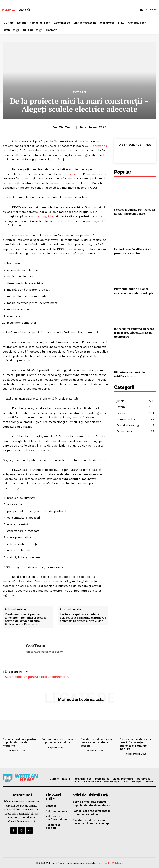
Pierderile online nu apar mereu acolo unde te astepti (133, 291)
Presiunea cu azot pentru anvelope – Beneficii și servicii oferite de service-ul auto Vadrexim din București (26, 619)
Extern (79, 92)
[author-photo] (5, 750)
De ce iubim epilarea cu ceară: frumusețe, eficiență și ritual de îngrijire (135, 333)
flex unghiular (45, 216)
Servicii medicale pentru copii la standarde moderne (134, 211)
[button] (25, 10)
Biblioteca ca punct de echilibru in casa (129, 374)
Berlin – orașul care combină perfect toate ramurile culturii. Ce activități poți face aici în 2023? (83, 618)
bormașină (100, 146)
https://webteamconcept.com (44, 652)
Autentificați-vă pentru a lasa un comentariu (37, 677)
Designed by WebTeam (110, 860)
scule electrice (72, 174)
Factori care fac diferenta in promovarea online (133, 251)
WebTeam (66, 127)
